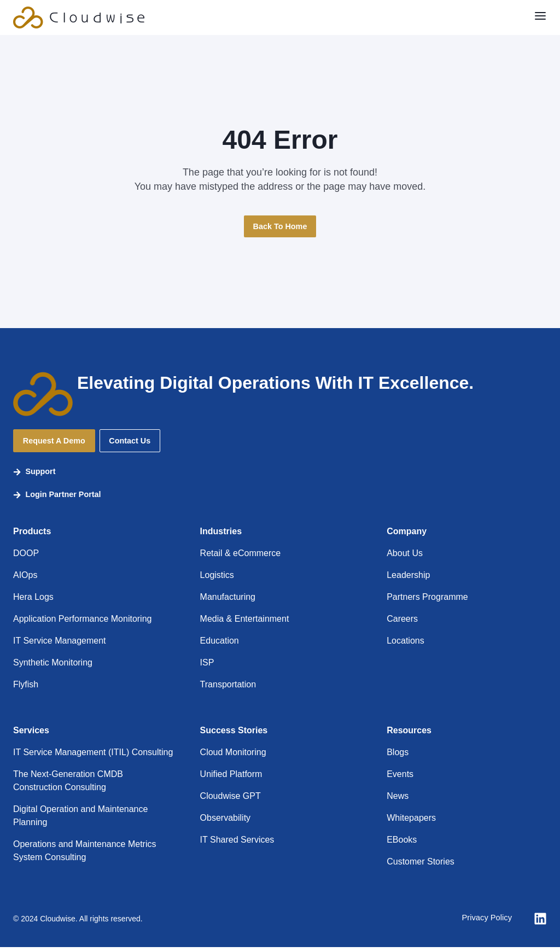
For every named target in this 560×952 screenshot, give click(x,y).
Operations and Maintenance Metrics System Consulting (84, 855)
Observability (225, 823)
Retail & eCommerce (241, 558)
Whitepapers (411, 823)
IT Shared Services (237, 845)
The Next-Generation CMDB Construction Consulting (68, 785)
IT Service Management (60, 646)
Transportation (228, 689)
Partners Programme (427, 602)
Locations (406, 646)
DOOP (26, 558)
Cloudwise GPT (231, 801)
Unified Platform (231, 779)
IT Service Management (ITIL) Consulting (93, 757)
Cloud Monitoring (233, 757)
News (398, 801)
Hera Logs (33, 602)
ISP (207, 667)
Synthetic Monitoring (53, 667)
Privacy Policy (485, 923)
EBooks (402, 845)
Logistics (217, 580)
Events (400, 779)
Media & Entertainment (245, 624)
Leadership (408, 580)
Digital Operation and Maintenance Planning (80, 820)
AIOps (25, 580)
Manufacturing (228, 602)
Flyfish (26, 689)
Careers (402, 624)
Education (220, 646)
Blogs (398, 757)
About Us (405, 558)
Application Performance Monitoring (82, 624)
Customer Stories (421, 866)
